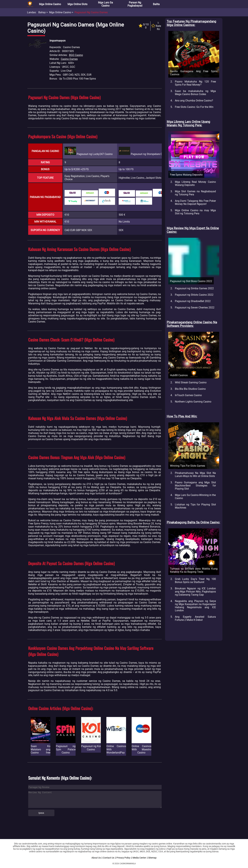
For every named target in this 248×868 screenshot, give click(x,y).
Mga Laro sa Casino (105, 4)
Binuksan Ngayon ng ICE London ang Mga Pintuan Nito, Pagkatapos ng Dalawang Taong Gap (195, 592)
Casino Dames (69, 59)
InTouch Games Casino (188, 395)
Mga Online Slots (77, 4)
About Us (96, 858)
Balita (156, 4)
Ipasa (41, 813)
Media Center (139, 858)
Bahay (42, 12)
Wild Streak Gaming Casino (191, 382)
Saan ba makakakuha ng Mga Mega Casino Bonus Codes (195, 93)
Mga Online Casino (50, 4)
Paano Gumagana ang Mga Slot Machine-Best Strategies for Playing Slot (195, 486)
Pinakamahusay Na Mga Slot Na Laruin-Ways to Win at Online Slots (195, 474)
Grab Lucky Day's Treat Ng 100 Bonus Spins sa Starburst (195, 581)
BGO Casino (76, 55)
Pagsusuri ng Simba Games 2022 (194, 288)
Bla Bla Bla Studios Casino (190, 389)
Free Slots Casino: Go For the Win (194, 107)
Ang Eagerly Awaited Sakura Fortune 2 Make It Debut (195, 618)
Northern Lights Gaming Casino (193, 402)
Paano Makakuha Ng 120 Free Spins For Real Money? (195, 83)
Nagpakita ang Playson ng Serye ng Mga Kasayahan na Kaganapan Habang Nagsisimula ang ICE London (195, 606)
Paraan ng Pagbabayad (135, 4)
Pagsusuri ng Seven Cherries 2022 (195, 308)
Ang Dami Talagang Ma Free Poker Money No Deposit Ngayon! (195, 202)
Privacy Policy (123, 858)
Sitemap (152, 858)
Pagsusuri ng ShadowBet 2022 (193, 301)
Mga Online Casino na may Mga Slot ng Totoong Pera (195, 212)
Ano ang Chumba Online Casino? (194, 101)
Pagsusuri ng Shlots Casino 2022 (194, 295)
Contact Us (109, 858)
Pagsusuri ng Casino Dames (91, 12)
